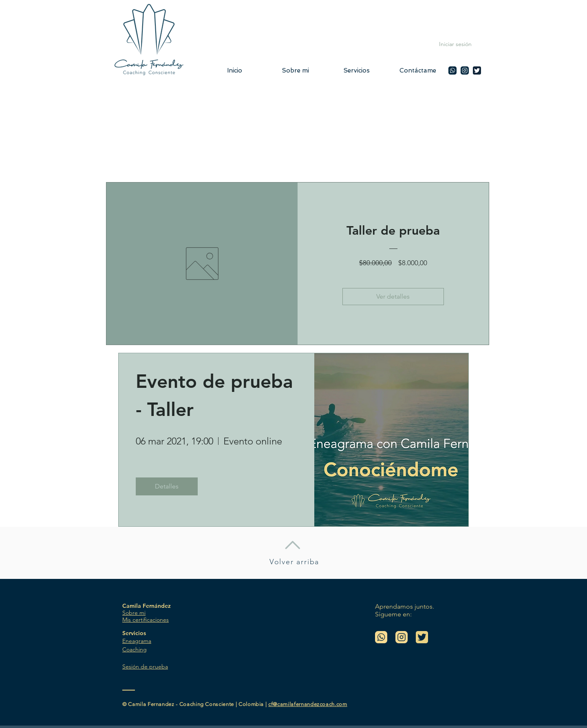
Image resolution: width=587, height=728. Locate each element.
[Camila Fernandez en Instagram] (465, 70)
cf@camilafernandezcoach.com (308, 704)
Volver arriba (294, 562)
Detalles (167, 486)
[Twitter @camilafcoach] (477, 70)
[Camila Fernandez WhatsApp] (452, 70)
